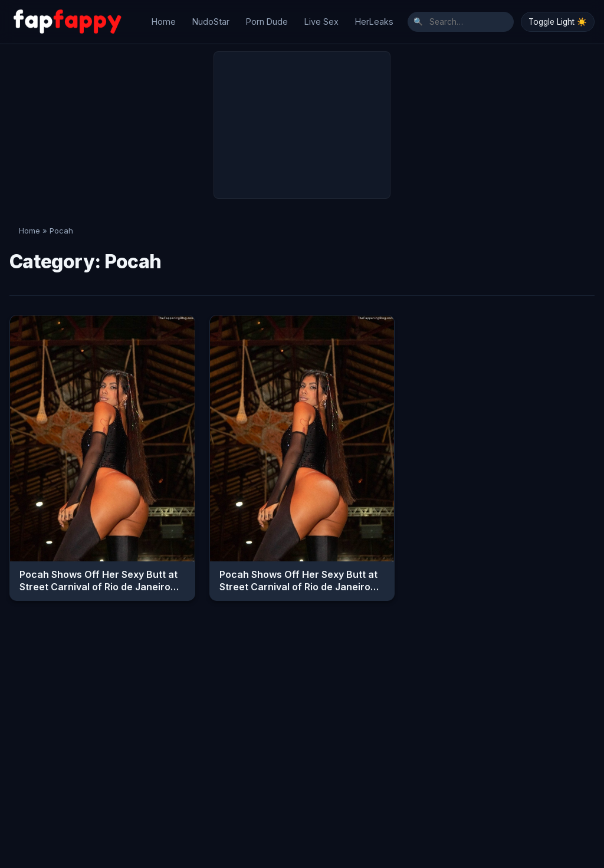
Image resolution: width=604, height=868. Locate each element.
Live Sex (321, 19)
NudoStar (211, 19)
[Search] (461, 19)
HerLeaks (374, 19)
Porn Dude (267, 19)
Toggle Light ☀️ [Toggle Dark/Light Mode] (558, 19)
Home (164, 19)
